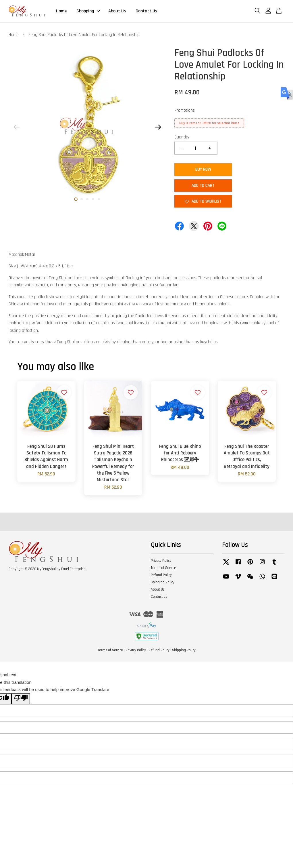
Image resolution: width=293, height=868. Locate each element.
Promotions (185, 110)
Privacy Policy (161, 561)
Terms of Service (163, 568)
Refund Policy (161, 575)
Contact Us (146, 11)
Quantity (182, 137)
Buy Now (203, 169)
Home (61, 11)
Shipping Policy (163, 582)
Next (158, 127)
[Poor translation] (21, 699)
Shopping (88, 11)
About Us (117, 11)
